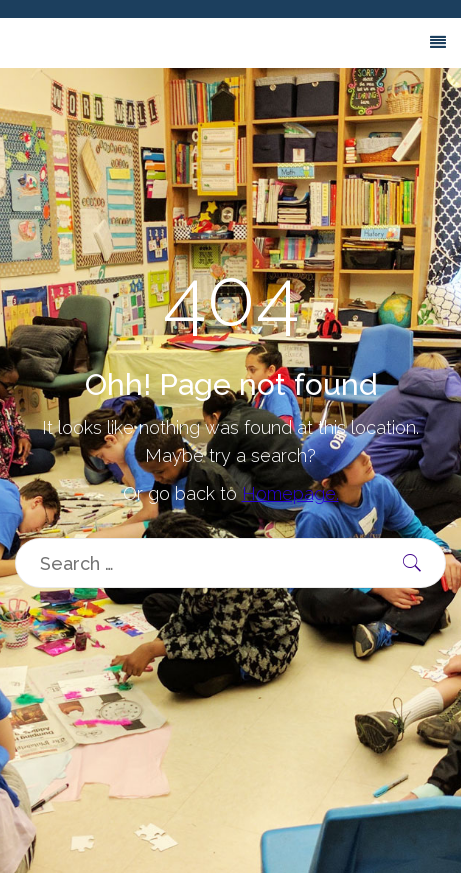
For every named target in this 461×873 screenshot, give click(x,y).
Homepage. (290, 493)
